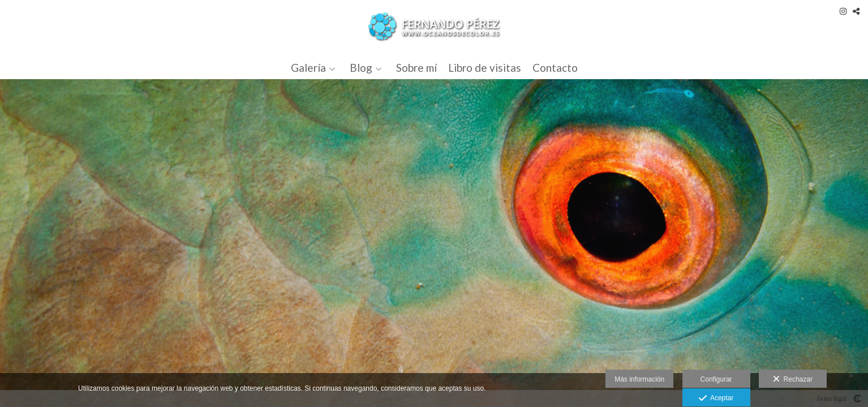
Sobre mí (416, 68)
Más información (639, 379)
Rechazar (793, 379)
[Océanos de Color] (434, 27)
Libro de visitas (485, 68)
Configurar (716, 379)
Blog (361, 68)
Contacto (555, 68)
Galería (308, 68)
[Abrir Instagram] (843, 11)
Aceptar (716, 399)
